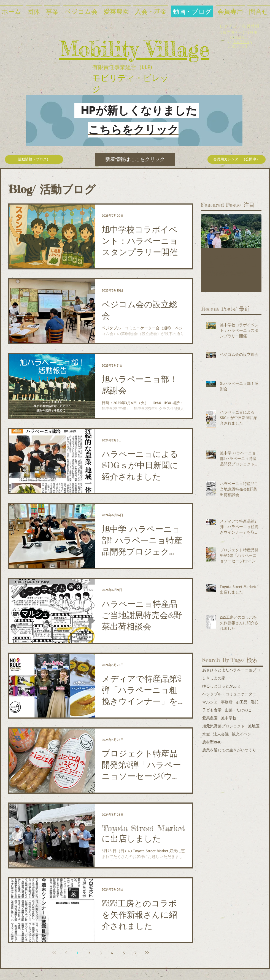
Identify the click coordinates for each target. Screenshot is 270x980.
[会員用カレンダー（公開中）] (237, 159)
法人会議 (221, 734)
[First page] (54, 953)
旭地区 (254, 726)
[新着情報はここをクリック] (135, 159)
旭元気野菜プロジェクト (223, 726)
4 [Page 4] (112, 953)
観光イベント (244, 734)
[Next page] (135, 953)
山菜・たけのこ (238, 710)
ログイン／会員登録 (239, 26)
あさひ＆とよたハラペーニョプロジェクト (233, 670)
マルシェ (210, 702)
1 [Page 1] (78, 953)
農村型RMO (212, 742)
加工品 (242, 702)
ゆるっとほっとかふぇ (222, 686)
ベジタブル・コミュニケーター (229, 694)
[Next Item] (253, 231)
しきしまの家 (214, 678)
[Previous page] (66, 953)
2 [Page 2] (89, 953)
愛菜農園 (210, 718)
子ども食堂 (212, 710)
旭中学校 (229, 718)
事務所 (227, 702)
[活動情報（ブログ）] (34, 159)
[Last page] (147, 953)
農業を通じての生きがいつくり (229, 750)
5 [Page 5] (124, 953)
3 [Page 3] (101, 953)
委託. (255, 702)
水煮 (206, 734)
